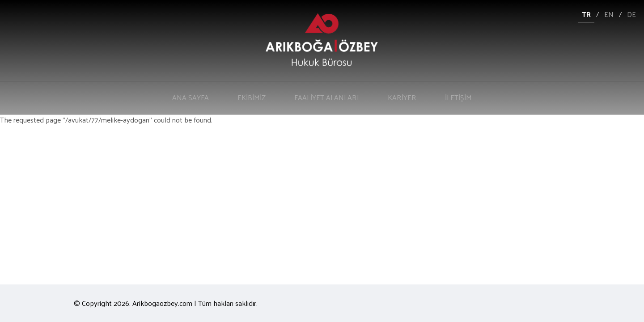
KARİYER (402, 97)
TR (586, 14)
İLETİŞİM (458, 97)
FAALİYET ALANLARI (327, 97)
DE (631, 14)
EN (609, 14)
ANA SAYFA (191, 97)
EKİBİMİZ (252, 97)
